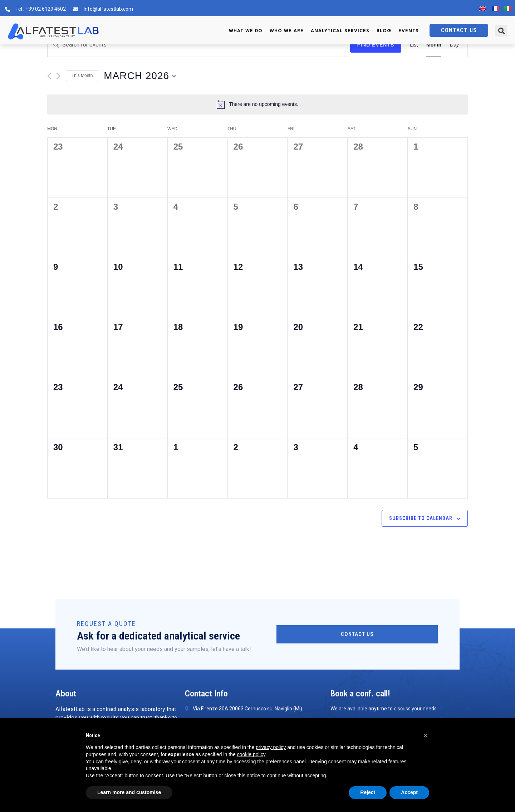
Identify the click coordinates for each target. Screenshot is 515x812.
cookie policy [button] (251, 754)
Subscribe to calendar (421, 518)
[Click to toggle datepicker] (140, 76)
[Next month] (58, 76)
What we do (246, 31)
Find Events (376, 45)
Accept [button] (409, 792)
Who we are (287, 31)
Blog (384, 31)
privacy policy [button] (271, 747)
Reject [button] (368, 792)
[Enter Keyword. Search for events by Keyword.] (199, 45)
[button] (501, 31)
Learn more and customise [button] (129, 792)
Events (409, 31)
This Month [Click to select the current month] (82, 76)
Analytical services (340, 31)
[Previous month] (49, 76)
